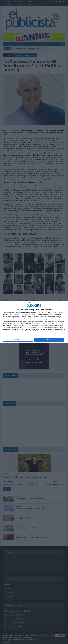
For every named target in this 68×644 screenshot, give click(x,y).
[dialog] (34, 322)
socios (19, 312)
